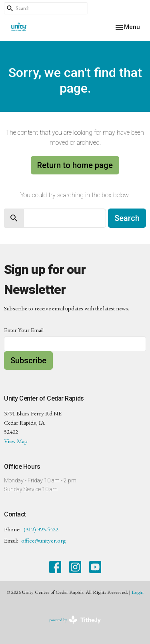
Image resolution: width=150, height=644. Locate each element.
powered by (75, 620)
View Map (16, 441)
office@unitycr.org (44, 540)
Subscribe (28, 360)
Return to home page (75, 165)
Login (138, 592)
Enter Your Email (24, 330)
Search (127, 218)
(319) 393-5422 (41, 529)
